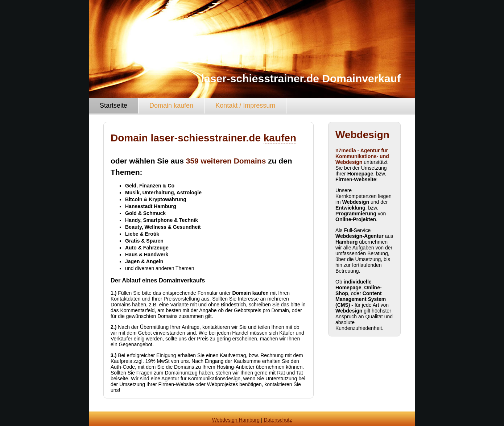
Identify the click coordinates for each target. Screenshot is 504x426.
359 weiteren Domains (227, 161)
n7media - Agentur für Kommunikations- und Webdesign (362, 156)
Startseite (113, 106)
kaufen (280, 138)
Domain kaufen (171, 106)
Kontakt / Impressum (245, 106)
